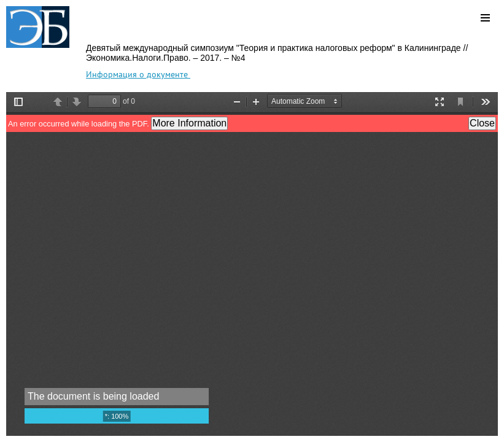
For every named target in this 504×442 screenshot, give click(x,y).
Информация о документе (138, 74)
